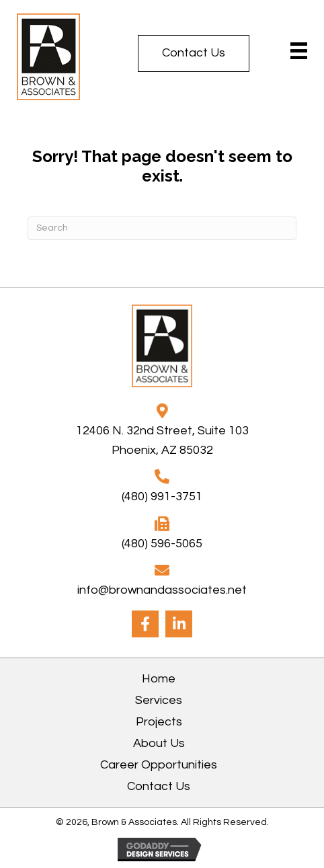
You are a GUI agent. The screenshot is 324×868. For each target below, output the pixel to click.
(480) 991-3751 (162, 497)
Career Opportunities (159, 765)
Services (159, 700)
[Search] (162, 228)
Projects (159, 722)
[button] (194, 53)
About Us (159, 743)
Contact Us (159, 786)
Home (159, 679)
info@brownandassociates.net (162, 590)
